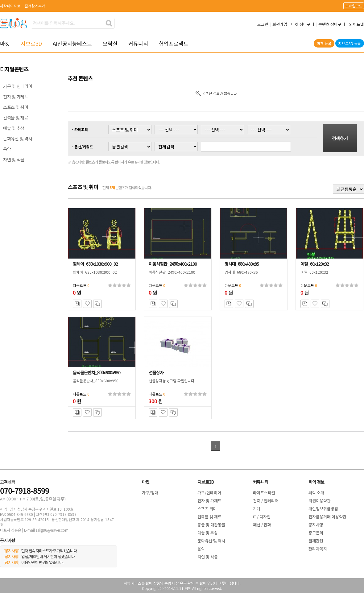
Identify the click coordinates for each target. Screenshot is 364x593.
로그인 (263, 24)
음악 (7, 149)
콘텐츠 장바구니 (332, 24)
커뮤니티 (138, 43)
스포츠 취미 (207, 509)
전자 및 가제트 (16, 97)
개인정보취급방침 (323, 509)
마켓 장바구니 (303, 24)
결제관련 (316, 541)
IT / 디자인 (262, 517)
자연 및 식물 (14, 160)
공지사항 (316, 525)
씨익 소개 (316, 493)
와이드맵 (357, 24)
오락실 (110, 43)
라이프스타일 (264, 493)
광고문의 (316, 533)
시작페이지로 (10, 6)
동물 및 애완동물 (211, 525)
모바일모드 (354, 6)
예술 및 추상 (14, 128)
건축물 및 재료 (16, 118)
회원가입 (280, 24)
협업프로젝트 (174, 43)
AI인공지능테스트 (72, 43)
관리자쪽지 (318, 549)
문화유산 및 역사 (18, 139)
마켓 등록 (324, 43)
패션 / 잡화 (262, 525)
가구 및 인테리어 (18, 86)
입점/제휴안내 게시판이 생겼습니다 (39, 556)
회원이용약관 (320, 501)
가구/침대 (150, 493)
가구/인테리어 (209, 493)
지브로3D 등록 (350, 43)
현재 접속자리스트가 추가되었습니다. (40, 551)
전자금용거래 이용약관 (327, 517)
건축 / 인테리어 (266, 501)
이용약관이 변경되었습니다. (33, 562)
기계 (257, 509)
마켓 (5, 43)
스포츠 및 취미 (16, 107)
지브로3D (31, 43)
